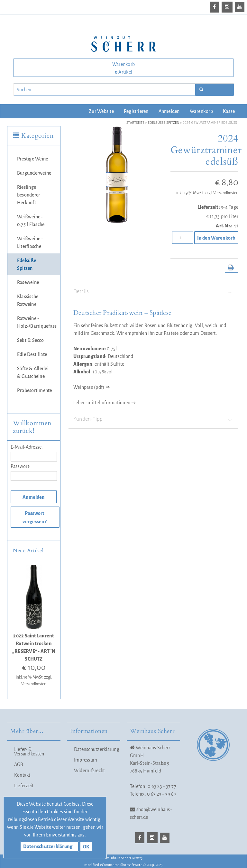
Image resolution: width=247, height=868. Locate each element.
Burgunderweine (34, 173)
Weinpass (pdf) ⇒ (91, 387)
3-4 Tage (230, 207)
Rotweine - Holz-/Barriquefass (37, 322)
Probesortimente (35, 390)
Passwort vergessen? (34, 517)
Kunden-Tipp (153, 419)
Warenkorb (201, 111)
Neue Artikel (28, 551)
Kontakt (22, 775)
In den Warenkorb (216, 238)
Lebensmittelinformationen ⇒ (104, 403)
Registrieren (136, 111)
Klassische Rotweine (28, 300)
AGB (19, 764)
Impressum (86, 760)
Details (153, 292)
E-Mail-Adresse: (27, 447)
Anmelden (169, 111)
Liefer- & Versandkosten (29, 752)
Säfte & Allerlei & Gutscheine (33, 372)
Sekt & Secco (30, 340)
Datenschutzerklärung (96, 749)
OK (86, 847)
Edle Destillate (32, 354)
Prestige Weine (32, 159)
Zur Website (101, 111)
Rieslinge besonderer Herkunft (28, 195)
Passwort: (21, 466)
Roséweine (28, 282)
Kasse (229, 111)
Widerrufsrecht (89, 771)
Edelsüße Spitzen (27, 264)
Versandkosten (226, 193)
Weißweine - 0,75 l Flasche (31, 221)
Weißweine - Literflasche (30, 242)
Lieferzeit (24, 786)
